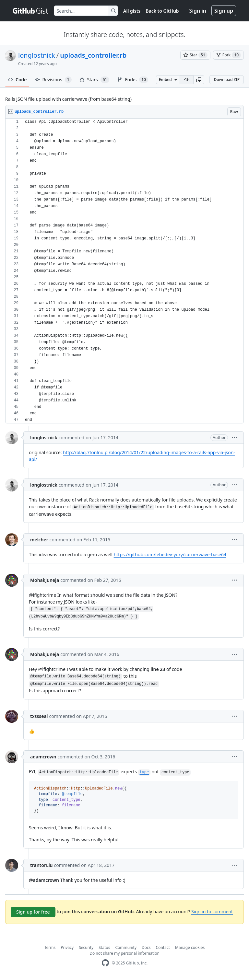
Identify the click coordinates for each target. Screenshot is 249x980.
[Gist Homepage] (31, 11)
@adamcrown (44, 880)
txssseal (39, 716)
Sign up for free (33, 912)
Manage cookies (190, 947)
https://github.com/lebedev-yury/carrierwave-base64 (170, 554)
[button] (199, 80)
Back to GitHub (162, 11)
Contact (163, 947)
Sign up (224, 11)
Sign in (198, 11)
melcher (39, 540)
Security (86, 947)
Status (104, 947)
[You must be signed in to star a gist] (195, 55)
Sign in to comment (212, 911)
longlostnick (37, 55)
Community (126, 947)
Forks (132, 80)
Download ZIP (227, 80)
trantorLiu (41, 865)
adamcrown (43, 757)
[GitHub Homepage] (105, 963)
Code (17, 80)
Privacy (67, 947)
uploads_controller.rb (93, 55)
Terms (50, 947)
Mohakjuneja (45, 580)
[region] (124, 271)
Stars (95, 80)
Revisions (53, 80)
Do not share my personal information (124, 953)
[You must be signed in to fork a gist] (228, 55)
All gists (132, 11)
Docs (146, 947)
